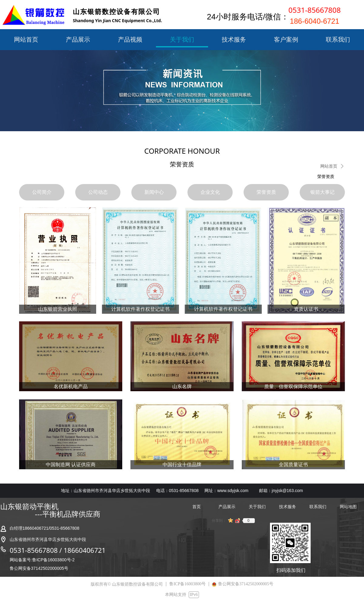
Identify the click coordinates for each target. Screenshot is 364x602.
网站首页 (329, 166)
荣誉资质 (326, 177)
